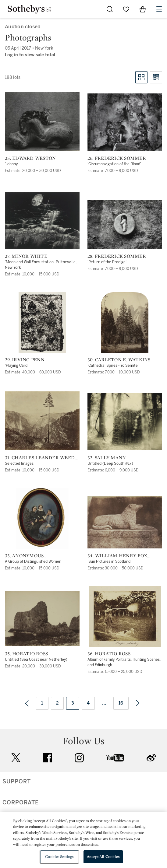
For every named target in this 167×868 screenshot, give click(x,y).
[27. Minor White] (42, 220)
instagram (79, 758)
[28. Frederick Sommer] (125, 224)
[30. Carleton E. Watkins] (125, 323)
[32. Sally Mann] (125, 422)
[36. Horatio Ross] (125, 617)
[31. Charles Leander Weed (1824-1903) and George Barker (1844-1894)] (42, 421)
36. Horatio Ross (109, 654)
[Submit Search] (110, 9)
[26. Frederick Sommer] (125, 122)
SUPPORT (17, 782)
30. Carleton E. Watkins (119, 360)
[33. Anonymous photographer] (42, 519)
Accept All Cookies (103, 857)
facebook (48, 758)
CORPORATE (21, 803)
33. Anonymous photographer (25, 556)
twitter (16, 758)
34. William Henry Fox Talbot (117, 556)
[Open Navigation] (159, 9)
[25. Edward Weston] (42, 121)
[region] (83, 840)
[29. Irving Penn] (42, 323)
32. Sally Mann (107, 458)
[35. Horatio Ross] (42, 619)
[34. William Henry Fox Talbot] (125, 522)
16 (121, 703)
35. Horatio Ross (26, 654)
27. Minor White (26, 256)
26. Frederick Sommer (117, 158)
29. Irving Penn (25, 360)
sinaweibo (151, 758)
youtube (115, 758)
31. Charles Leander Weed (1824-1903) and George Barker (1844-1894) (40, 458)
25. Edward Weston (30, 158)
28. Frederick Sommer (117, 256)
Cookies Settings (59, 857)
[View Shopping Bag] (143, 9)
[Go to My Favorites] (126, 9)
